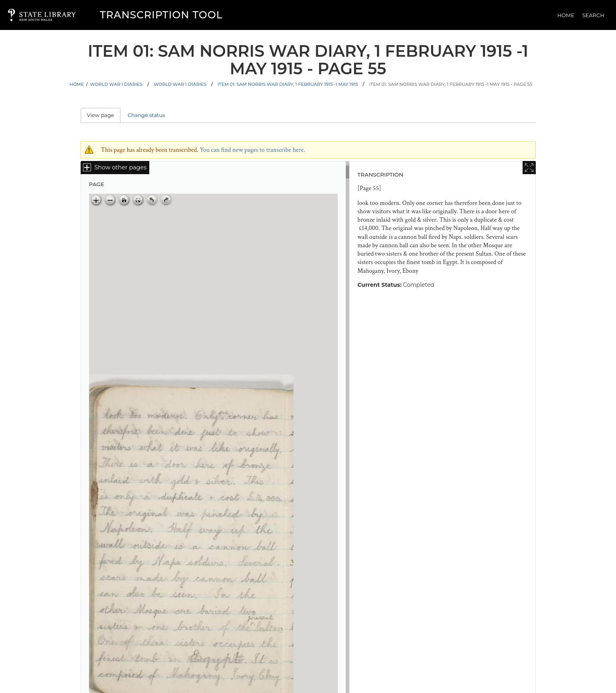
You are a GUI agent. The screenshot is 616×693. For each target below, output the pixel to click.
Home (566, 15)
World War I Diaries (116, 84)
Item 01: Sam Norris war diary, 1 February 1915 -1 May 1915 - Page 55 (451, 84)
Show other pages (121, 167)
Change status (147, 115)
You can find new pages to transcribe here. (252, 150)
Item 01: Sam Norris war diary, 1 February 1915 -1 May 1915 (288, 84)
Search (593, 15)
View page (104, 115)
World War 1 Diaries (180, 84)
